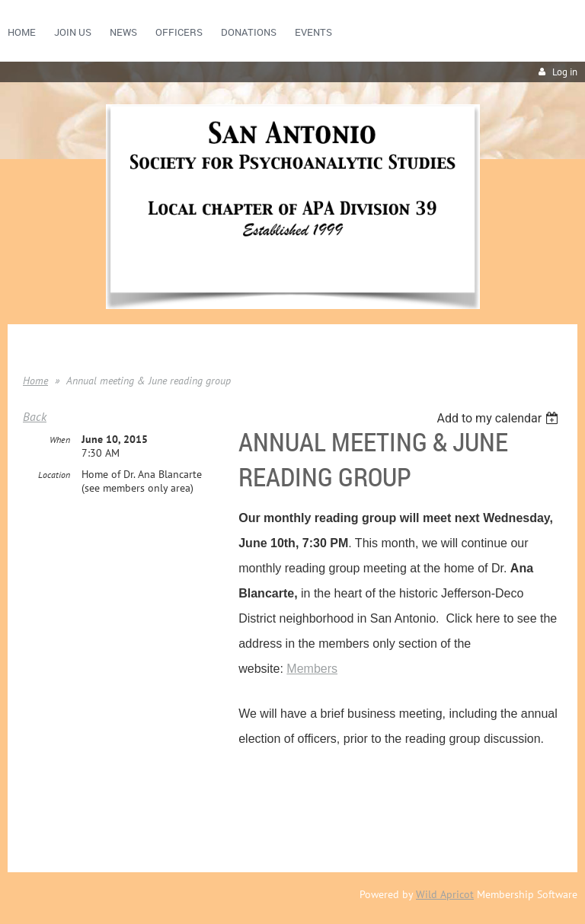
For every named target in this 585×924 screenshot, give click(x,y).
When (60, 440)
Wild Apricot (445, 894)
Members (312, 669)
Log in (565, 72)
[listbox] (499, 418)
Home (35, 381)
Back (35, 416)
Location (54, 475)
